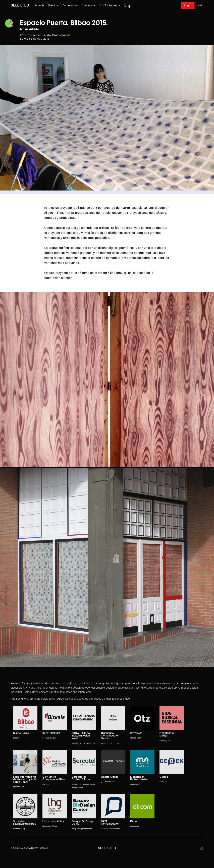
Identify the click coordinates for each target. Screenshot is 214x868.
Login (188, 6)
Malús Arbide (30, 29)
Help (201, 6)
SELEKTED (20, 5)
